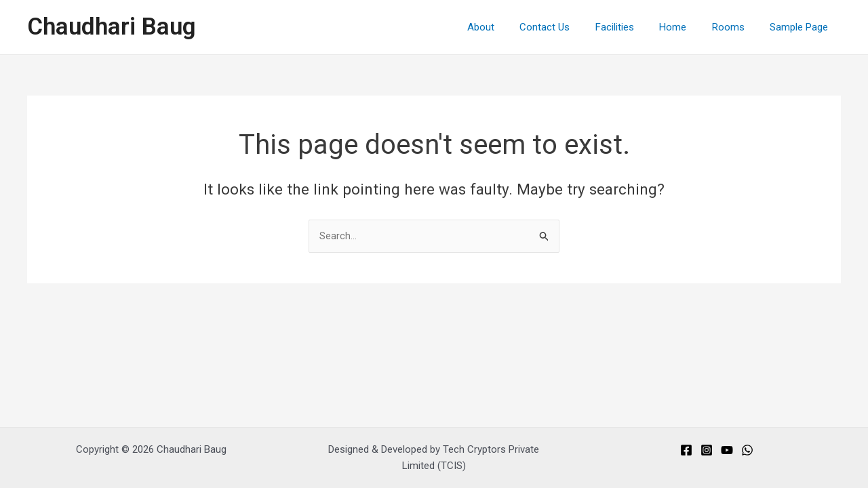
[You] (727, 450)
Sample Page (802, 27)
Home (686, 27)
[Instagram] (707, 450)
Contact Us (568, 27)
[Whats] (747, 450)
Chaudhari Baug (112, 27)
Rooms (736, 27)
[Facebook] (686, 450)
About (509, 27)
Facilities (632, 27)
